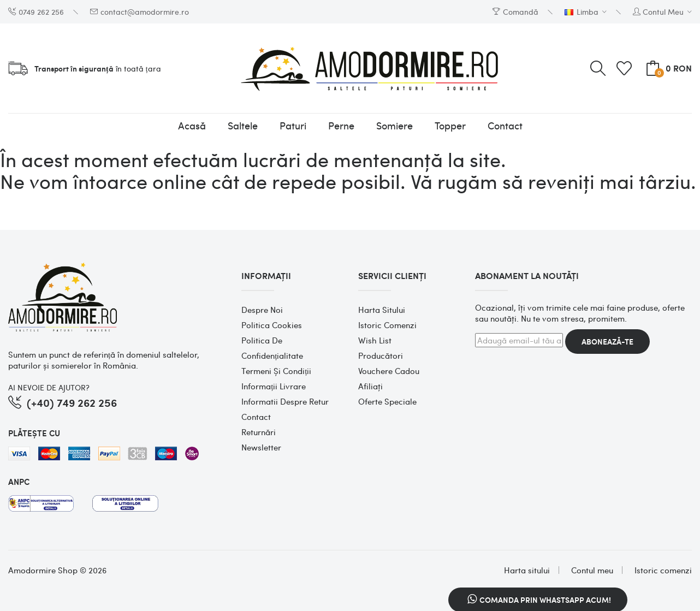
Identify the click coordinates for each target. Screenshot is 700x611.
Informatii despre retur (285, 401)
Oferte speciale (387, 401)
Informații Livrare (274, 386)
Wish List (375, 340)
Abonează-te (607, 342)
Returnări (259, 432)
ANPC (19, 482)
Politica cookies (272, 325)
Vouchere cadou (389, 371)
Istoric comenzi (387, 325)
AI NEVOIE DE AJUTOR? (49, 387)
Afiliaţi (370, 386)
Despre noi (262, 310)
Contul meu (592, 570)
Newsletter (261, 447)
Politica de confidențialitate (272, 348)
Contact (256, 417)
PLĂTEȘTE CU (34, 433)
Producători (381, 355)
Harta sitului (382, 310)
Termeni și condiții (276, 371)
